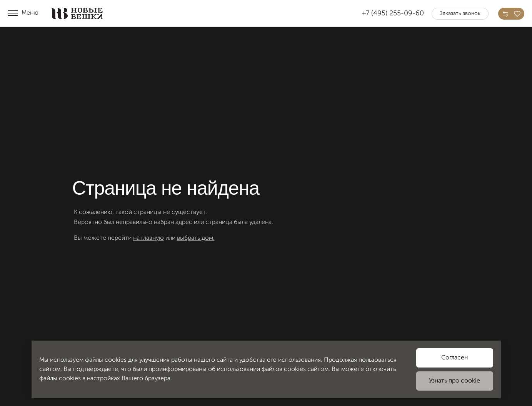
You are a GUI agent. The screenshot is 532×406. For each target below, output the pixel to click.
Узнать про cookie (454, 381)
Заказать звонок (460, 13)
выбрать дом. (196, 238)
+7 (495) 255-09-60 (393, 13)
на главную (148, 238)
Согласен (454, 358)
